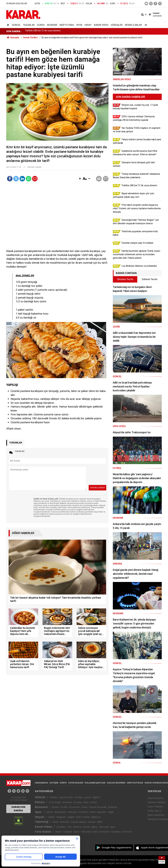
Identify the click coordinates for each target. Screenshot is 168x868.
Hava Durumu (155, 798)
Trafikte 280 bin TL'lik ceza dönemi (43, 31)
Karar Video (101, 25)
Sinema (77, 827)
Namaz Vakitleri (157, 802)
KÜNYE (63, 783)
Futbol (49, 812)
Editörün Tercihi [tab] (150, 279)
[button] (80, 179)
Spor (79, 25)
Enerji (84, 807)
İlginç (94, 827)
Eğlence (96, 817)
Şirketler (113, 807)
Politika (53, 797)
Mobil (55, 822)
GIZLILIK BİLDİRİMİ (116, 783)
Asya (86, 802)
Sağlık (71, 817)
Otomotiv (74, 807)
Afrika (93, 802)
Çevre (88, 797)
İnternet (65, 822)
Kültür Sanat (83, 817)
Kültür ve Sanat (101, 832)
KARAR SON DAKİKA (18, 809)
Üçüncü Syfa (66, 797)
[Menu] (145, 25)
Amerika (67, 802)
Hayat (88, 25)
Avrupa (77, 802)
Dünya (41, 25)
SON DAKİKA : (14, 31)
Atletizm (84, 812)
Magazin (61, 817)
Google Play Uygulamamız (117, 848)
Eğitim (96, 797)
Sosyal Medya (79, 822)
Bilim (100, 822)
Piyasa (55, 807)
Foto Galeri (43, 832)
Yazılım (92, 822)
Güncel (16, 25)
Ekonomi (52, 25)
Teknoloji (42, 822)
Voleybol (72, 812)
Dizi (70, 827)
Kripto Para (67, 25)
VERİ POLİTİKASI (135, 783)
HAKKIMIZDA (42, 783)
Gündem (61, 827)
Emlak (64, 807)
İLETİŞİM (54, 783)
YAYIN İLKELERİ (76, 783)
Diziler (52, 817)
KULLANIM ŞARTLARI (95, 783)
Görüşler (117, 25)
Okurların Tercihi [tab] (125, 279)
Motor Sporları (98, 812)
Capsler (68, 832)
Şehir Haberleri (156, 815)
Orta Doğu (55, 802)
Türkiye (79, 797)
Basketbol (60, 812)
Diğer (111, 812)
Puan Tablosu (155, 807)
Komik (86, 827)
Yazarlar (29, 25)
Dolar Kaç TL (155, 811)
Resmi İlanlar (133, 25)
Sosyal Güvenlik (98, 807)
